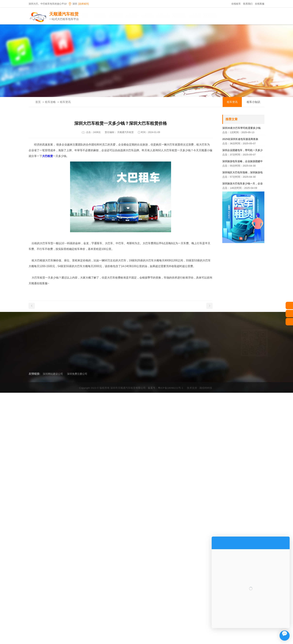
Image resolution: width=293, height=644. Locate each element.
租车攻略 (201, 16)
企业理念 (118, 337)
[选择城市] (84, 4)
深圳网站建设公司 (53, 374)
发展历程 (118, 342)
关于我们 (107, 16)
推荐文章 (232, 119)
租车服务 (138, 16)
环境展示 (118, 347)
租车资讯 (65, 102)
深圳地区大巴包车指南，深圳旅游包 (242, 172)
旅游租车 (210, 362)
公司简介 (118, 332)
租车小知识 (253, 102)
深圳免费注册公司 (77, 374)
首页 (91, 16)
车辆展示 (123, 16)
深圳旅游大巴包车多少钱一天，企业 (242, 183)
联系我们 (248, 4)
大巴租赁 (47, 156)
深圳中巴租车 (151, 337)
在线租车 (236, 4)
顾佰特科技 (206, 389)
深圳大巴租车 (151, 332)
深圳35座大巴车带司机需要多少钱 (241, 128)
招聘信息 (185, 16)
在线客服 (260, 4)
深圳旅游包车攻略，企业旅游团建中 (242, 161)
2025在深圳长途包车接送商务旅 (240, 139)
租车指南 (154, 16)
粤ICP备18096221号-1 (171, 389)
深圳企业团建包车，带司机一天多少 (242, 150)
